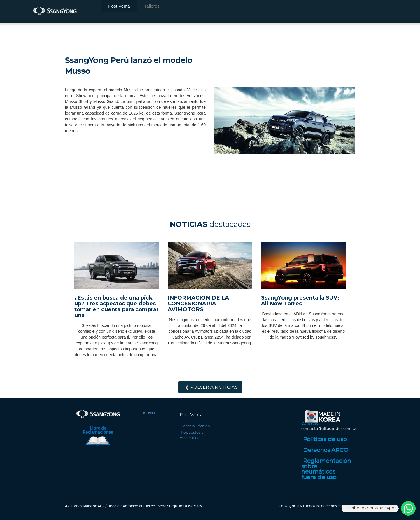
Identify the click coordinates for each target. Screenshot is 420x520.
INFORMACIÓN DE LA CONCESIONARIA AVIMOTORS (198, 303)
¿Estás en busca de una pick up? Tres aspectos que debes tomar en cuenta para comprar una (117, 306)
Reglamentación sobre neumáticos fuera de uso (326, 466)
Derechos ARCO (317, 453)
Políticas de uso (317, 443)
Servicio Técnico (194, 426)
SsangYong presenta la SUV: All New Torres (300, 301)
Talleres (135, 12)
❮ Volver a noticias (211, 387)
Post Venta (113, 12)
